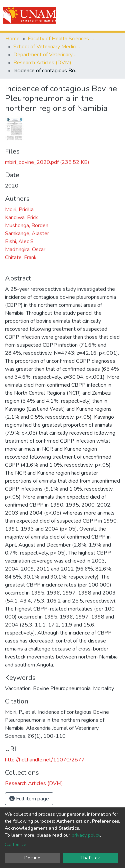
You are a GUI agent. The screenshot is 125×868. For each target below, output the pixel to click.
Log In (96, 15)
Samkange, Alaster (27, 233)
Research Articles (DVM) (42, 63)
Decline (32, 858)
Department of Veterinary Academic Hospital (47, 55)
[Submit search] (82, 15)
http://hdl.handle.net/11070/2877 (45, 760)
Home (12, 39)
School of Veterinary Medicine (47, 47)
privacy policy (86, 835)
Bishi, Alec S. (20, 241)
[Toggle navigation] (116, 15)
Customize (15, 845)
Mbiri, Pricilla (19, 210)
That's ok (90, 858)
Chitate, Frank (21, 257)
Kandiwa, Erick (21, 217)
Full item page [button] (29, 799)
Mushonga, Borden (27, 225)
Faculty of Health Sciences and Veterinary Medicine (61, 39)
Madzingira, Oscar (25, 249)
